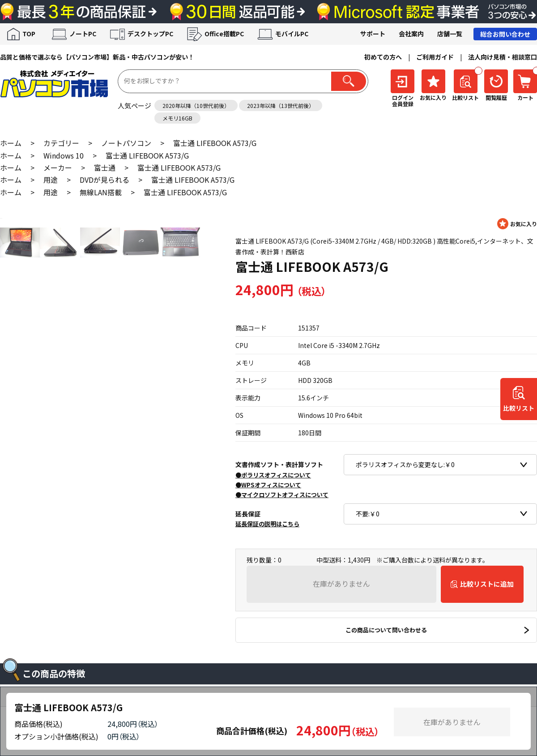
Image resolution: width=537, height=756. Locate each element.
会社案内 (411, 34)
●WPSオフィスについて (268, 485)
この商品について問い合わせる (386, 630)
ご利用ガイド (435, 57)
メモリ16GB (177, 118)
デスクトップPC (150, 34)
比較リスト (519, 408)
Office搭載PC (224, 34)
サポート (373, 34)
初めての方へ (383, 57)
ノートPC (83, 34)
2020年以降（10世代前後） (196, 105)
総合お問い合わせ (505, 34)
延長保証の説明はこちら (267, 524)
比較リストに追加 (487, 584)
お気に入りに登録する (517, 224)
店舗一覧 (450, 34)
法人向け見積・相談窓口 (503, 57)
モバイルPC (292, 34)
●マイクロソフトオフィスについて (282, 495)
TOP (29, 34)
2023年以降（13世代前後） (281, 105)
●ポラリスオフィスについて (273, 475)
